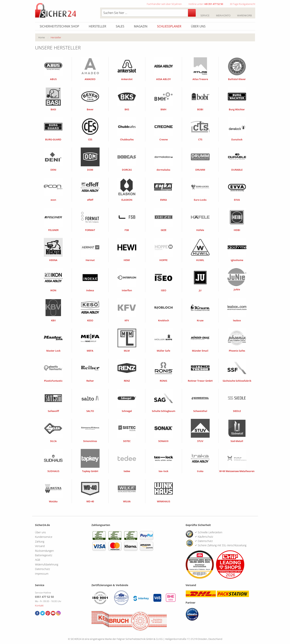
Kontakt (39, 605)
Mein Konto (223, 13)
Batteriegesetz (44, 555)
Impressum (42, 574)
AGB (38, 560)
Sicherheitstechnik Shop (59, 26)
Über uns (198, 26)
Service (205, 13)
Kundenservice (44, 537)
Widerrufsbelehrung (47, 564)
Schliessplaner (169, 26)
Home (41, 37)
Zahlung (40, 541)
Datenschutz (42, 569)
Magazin (141, 26)
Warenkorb (245, 13)
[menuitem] (44, 37)
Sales (120, 26)
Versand (40, 546)
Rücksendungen (44, 551)
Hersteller (98, 26)
